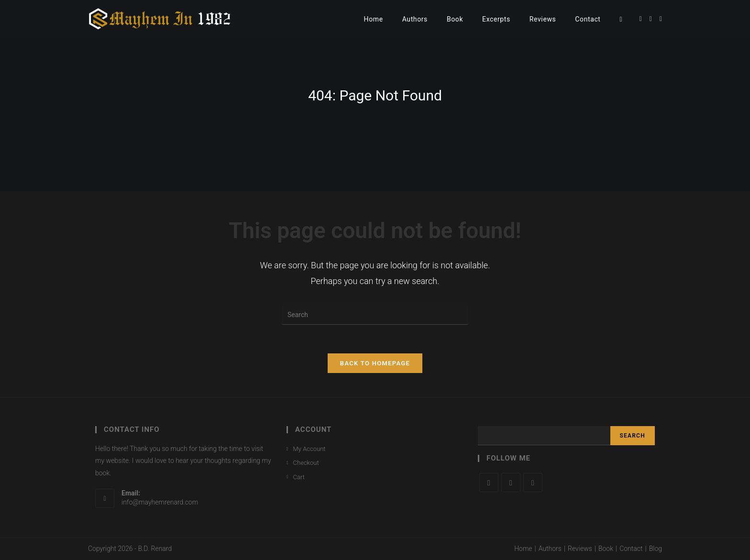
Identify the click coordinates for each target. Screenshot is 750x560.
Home (523, 549)
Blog (656, 549)
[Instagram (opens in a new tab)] (661, 19)
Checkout (306, 463)
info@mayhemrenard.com (160, 502)
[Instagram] (533, 483)
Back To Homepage (375, 363)
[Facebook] (511, 483)
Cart (299, 477)
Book (606, 549)
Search (633, 436)
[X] (489, 483)
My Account (309, 449)
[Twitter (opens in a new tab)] (641, 19)
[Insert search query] (375, 315)
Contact (631, 549)
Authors (550, 549)
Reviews (580, 549)
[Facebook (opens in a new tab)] (651, 19)
